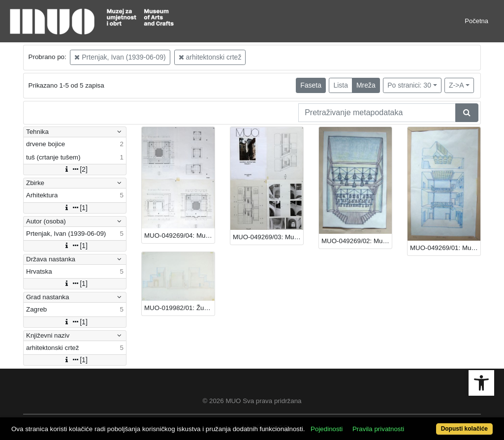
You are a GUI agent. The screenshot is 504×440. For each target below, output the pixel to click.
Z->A (457, 85)
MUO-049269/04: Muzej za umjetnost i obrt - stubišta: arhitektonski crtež (179, 236)
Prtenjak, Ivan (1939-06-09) (120, 57)
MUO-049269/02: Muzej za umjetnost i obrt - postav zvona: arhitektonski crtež (357, 241)
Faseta (311, 85)
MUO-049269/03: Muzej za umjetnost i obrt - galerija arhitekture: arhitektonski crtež (268, 237)
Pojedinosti (327, 429)
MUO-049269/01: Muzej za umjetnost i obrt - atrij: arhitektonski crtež (445, 248)
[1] (75, 208)
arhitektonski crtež (210, 57)
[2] (75, 169)
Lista (341, 85)
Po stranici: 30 (409, 85)
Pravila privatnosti (378, 429)
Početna (476, 21)
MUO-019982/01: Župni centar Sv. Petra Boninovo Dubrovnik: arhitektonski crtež (179, 308)
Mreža (366, 85)
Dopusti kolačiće (464, 429)
